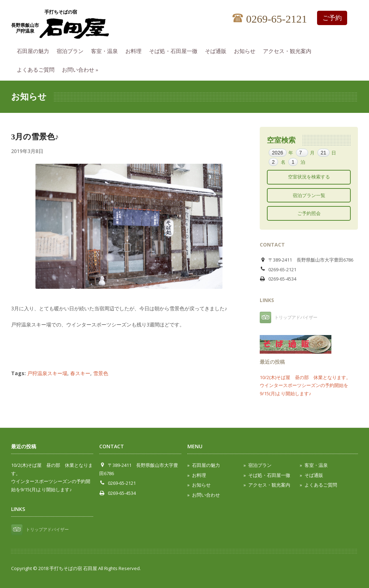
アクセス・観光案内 (289, 50)
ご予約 (332, 18)
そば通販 (217, 50)
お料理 (135, 50)
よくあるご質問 (37, 69)
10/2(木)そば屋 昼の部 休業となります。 (305, 377)
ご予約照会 (309, 213)
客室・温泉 (106, 50)
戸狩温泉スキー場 (47, 373)
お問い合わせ (82, 69)
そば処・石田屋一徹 (175, 50)
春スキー (80, 373)
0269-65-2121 (270, 19)
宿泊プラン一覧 (309, 195)
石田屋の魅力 (35, 50)
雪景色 (101, 373)
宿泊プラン (72, 50)
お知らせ (246, 50)
